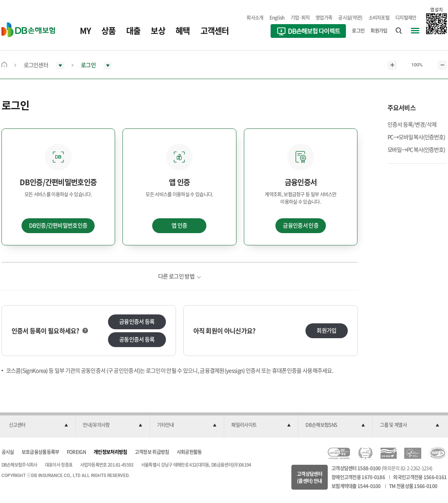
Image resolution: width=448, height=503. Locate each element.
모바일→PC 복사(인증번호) (416, 150)
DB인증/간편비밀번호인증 (58, 225)
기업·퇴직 (300, 17)
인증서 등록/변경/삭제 (412, 124)
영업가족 (324, 17)
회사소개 (255, 17)
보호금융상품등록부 (40, 452)
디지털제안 (406, 17)
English (277, 17)
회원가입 (379, 30)
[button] (39, 425)
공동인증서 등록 (137, 339)
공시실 (8, 452)
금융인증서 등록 (137, 321)
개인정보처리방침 (110, 452)
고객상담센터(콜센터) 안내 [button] (310, 477)
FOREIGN (76, 452)
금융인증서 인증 (300, 225)
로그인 (358, 30)
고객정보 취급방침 (152, 452)
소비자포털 (379, 17)
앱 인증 (179, 225)
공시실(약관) (350, 17)
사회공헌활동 (189, 452)
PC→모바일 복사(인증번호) (416, 137)
